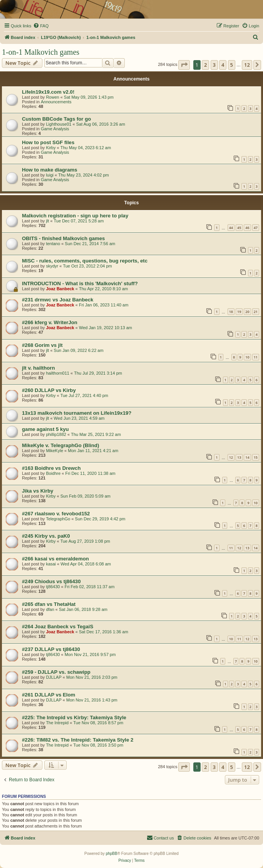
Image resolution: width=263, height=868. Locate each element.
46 (247, 228)
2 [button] (205, 65)
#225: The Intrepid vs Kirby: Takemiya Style (74, 717)
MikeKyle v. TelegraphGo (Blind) (60, 445)
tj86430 (53, 587)
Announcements (56, 102)
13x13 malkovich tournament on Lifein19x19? (77, 413)
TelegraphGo (58, 519)
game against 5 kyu (45, 429)
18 (231, 312)
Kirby (51, 148)
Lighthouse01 (59, 124)
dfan (50, 609)
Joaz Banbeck (60, 289)
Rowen (52, 97)
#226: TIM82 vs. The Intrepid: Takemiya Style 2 (78, 740)
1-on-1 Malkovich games (41, 52)
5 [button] (232, 65)
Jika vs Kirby (38, 491)
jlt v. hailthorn (38, 368)
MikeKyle (54, 451)
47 (256, 228)
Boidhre (53, 473)
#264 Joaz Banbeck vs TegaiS (58, 627)
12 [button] (247, 65)
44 (231, 228)
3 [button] (214, 65)
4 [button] (223, 65)
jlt (47, 221)
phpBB (112, 854)
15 (256, 457)
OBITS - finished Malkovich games (63, 238)
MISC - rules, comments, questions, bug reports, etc (85, 261)
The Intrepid (57, 723)
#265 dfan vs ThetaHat (49, 604)
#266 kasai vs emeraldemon (55, 559)
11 (256, 357)
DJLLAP (54, 677)
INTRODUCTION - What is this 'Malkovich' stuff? (80, 283)
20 (247, 312)
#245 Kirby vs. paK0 (46, 536)
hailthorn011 (58, 373)
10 (247, 357)
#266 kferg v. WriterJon (50, 322)
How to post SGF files (48, 142)
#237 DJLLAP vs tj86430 (51, 649)
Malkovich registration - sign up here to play (75, 216)
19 (239, 312)
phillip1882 (56, 434)
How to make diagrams (50, 170)
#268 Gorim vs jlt (42, 345)
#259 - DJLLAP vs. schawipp (56, 672)
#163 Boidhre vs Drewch (51, 468)
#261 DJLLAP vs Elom (49, 695)
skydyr (52, 266)
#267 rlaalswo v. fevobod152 (56, 514)
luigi (50, 175)
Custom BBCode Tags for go (56, 119)
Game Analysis (55, 129)
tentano (53, 244)
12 (231, 457)
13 (239, 457)
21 (256, 312)
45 (239, 228)
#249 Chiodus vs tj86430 (51, 581)
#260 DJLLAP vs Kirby (49, 390)
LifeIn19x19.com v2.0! (48, 92)
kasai (51, 564)
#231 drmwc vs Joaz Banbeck (58, 300)
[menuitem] (41, 26)
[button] (184, 65)
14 (247, 457)
